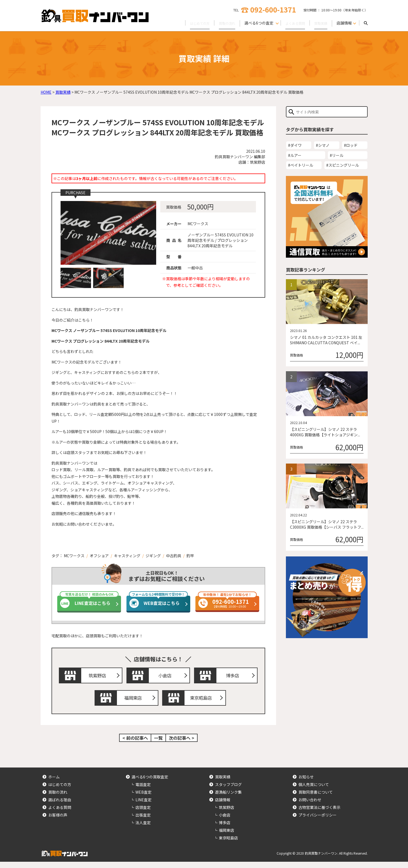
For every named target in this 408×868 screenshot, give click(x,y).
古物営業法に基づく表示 (319, 814)
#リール (337, 155)
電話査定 (143, 791)
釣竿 (190, 556)
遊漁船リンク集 (228, 798)
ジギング (153, 556)
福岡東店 (135, 703)
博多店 (234, 677)
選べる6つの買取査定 (150, 783)
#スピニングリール (343, 165)
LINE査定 (143, 806)
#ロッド (351, 145)
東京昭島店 (202, 703)
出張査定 (143, 821)
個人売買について (314, 791)
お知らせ (306, 783)
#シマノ (323, 145)
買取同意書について (316, 798)
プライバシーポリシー (318, 821)
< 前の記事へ (135, 744)
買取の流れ (220, 23)
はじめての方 (190, 23)
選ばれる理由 (60, 806)
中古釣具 (174, 556)
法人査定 (143, 829)
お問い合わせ (310, 806)
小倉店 (166, 677)
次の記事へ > (182, 744)
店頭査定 (143, 814)
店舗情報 (223, 806)
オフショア (99, 556)
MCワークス (74, 556)
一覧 (158, 744)
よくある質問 (291, 23)
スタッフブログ (228, 791)
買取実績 (320, 23)
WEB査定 (143, 798)
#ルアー (295, 155)
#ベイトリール (301, 165)
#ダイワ (295, 145)
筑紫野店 (99, 677)
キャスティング (127, 556)
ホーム (54, 783)
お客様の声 (58, 821)
